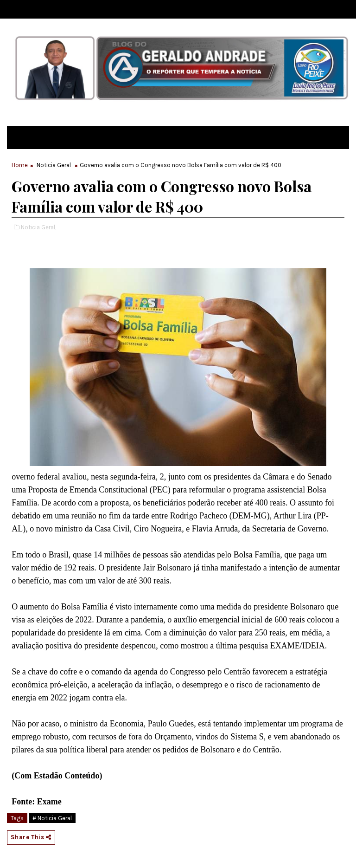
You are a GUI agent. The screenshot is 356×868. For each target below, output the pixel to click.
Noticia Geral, (38, 227)
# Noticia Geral (52, 818)
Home (20, 165)
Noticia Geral (54, 165)
